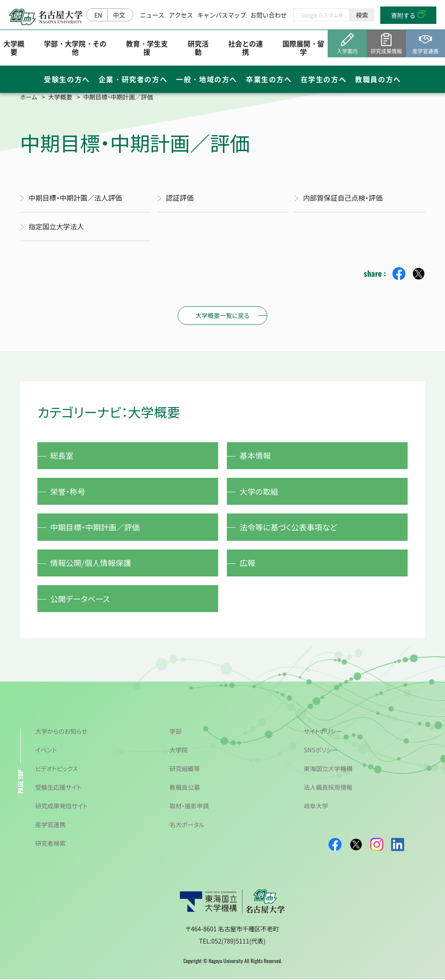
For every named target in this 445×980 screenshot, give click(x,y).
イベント (46, 751)
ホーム (29, 97)
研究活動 (198, 48)
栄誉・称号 (68, 491)
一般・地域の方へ (207, 79)
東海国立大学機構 (328, 769)
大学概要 (14, 48)
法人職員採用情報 (328, 788)
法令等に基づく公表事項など (289, 527)
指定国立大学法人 (56, 226)
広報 (248, 563)
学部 (176, 732)
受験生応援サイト (58, 788)
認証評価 (180, 198)
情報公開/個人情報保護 (91, 563)
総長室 (62, 455)
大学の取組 (259, 491)
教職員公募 (185, 788)
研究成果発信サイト (61, 807)
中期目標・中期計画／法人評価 (76, 198)
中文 (119, 15)
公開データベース (80, 599)
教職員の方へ (378, 79)
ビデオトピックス (56, 769)
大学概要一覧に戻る (222, 315)
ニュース (152, 15)
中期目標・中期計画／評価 (95, 527)
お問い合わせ (269, 15)
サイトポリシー (323, 732)
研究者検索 (50, 844)
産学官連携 (50, 825)
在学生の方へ (324, 79)
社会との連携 (246, 48)
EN (98, 15)
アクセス (181, 15)
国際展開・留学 (303, 48)
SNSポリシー (321, 751)
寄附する (403, 15)
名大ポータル (187, 825)
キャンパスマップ (222, 15)
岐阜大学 (316, 807)
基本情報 (256, 455)
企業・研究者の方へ (133, 79)
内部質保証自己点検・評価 (343, 198)
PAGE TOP (20, 783)
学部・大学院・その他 (75, 48)
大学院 (179, 751)
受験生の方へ (67, 79)
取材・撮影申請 (189, 807)
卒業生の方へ (269, 79)
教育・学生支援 (147, 48)
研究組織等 (185, 769)
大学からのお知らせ (61, 732)
